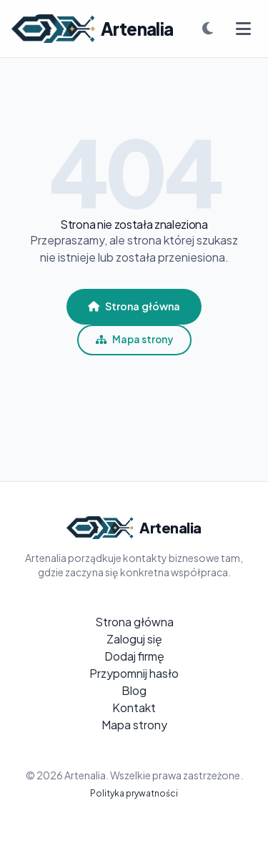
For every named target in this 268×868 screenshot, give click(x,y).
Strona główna (134, 306)
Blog (134, 690)
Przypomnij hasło (134, 673)
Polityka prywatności (134, 793)
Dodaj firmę (134, 656)
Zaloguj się (134, 639)
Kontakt (134, 707)
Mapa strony (134, 339)
